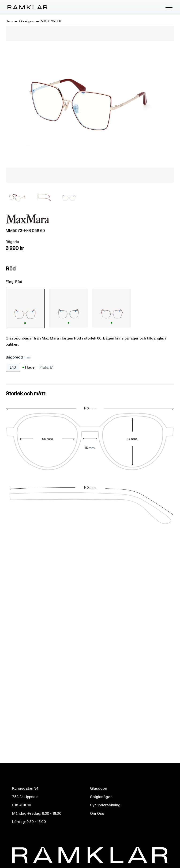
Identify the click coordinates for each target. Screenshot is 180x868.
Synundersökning (105, 805)
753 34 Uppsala (25, 797)
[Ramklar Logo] (27, 8)
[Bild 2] (43, 198)
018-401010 (22, 805)
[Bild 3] (69, 198)
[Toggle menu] (169, 8)
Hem (9, 21)
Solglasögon (101, 797)
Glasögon (27, 21)
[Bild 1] (17, 198)
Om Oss (97, 814)
